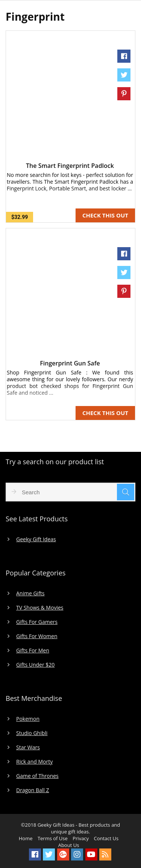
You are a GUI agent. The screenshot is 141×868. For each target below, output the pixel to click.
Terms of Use (53, 838)
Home (26, 838)
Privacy (81, 838)
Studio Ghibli (32, 733)
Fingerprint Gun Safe (70, 363)
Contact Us (106, 838)
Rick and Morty (34, 762)
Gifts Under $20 (35, 665)
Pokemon (28, 719)
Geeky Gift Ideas (36, 539)
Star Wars (28, 747)
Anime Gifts (30, 593)
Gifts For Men (33, 651)
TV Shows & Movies (40, 608)
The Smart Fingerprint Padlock (70, 166)
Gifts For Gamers (37, 622)
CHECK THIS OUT (105, 215)
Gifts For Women (37, 636)
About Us (69, 845)
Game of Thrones (37, 776)
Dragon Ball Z (33, 790)
